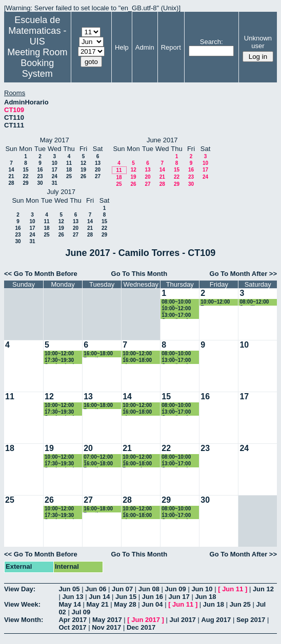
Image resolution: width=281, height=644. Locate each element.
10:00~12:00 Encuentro (176, 309)
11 (69, 163)
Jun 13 (73, 597)
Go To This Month (139, 274)
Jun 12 (263, 589)
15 (25, 170)
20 (98, 170)
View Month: (24, 620)
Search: (212, 42)
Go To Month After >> (243, 274)
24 (55, 176)
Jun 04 (152, 604)
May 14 (69, 604)
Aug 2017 (216, 620)
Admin (145, 47)
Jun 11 (233, 589)
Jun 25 (240, 604)
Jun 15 (126, 597)
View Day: (20, 589)
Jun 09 (176, 589)
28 (11, 183)
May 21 (97, 604)
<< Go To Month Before (41, 274)
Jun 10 (202, 589)
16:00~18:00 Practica (98, 354)
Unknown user (258, 42)
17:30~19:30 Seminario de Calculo (61, 361)
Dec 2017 (141, 627)
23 (40, 176)
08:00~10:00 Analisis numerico (176, 302)
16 (40, 170)
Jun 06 (96, 589)
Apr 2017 (73, 620)
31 (55, 183)
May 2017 (107, 620)
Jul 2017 (183, 620)
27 (98, 176)
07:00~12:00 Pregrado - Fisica (98, 457)
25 (69, 176)
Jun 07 (122, 589)
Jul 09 (81, 612)
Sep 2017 (251, 620)
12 (83, 163)
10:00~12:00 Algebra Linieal (59, 354)
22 (25, 176)
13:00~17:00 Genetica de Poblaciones (177, 316)
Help (122, 47)
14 (11, 170)
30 (40, 183)
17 (55, 170)
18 (69, 170)
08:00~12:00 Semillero (254, 302)
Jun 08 (149, 589)
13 (98, 163)
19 (83, 170)
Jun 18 (205, 597)
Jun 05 (69, 589)
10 (55, 163)
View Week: (22, 604)
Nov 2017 (106, 627)
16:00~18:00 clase (137, 361)
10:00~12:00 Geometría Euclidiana (137, 354)
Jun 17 (179, 597)
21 (11, 176)
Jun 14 (99, 597)
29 (25, 183)
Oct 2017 (72, 627)
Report (171, 47)
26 (83, 176)
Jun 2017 (146, 620)
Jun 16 (153, 597)
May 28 (125, 604)
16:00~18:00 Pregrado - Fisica (137, 464)
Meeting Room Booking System (37, 63)
